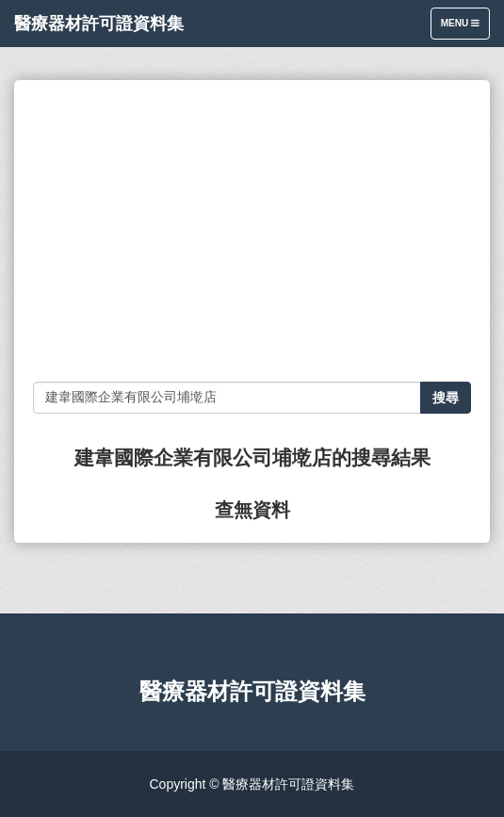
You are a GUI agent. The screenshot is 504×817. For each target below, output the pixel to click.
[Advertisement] (252, 231)
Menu (465, 28)
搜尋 (446, 398)
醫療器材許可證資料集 (99, 24)
